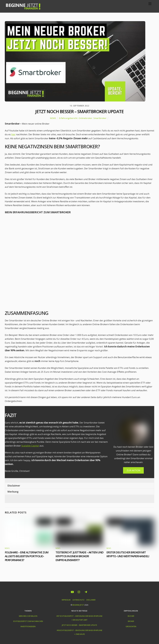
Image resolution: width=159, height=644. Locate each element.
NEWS (53, 118)
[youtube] (72, 592)
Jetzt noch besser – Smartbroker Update (79, 111)
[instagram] (79, 592)
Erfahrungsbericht (68, 118)
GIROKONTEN (131, 626)
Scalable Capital (30, 446)
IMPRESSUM (66, 600)
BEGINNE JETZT (78, 605)
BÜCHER (131, 616)
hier (13, 134)
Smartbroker (100, 118)
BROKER (131, 621)
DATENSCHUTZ (78, 600)
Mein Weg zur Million (28, 616)
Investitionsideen (28, 626)
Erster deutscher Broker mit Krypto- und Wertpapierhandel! (128, 554)
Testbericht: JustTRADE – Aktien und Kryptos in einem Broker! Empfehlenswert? (79, 556)
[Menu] (150, 4)
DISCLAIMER (91, 600)
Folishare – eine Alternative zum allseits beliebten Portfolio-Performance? (27, 556)
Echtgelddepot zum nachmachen (28, 621)
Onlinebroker (85, 118)
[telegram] (86, 592)
